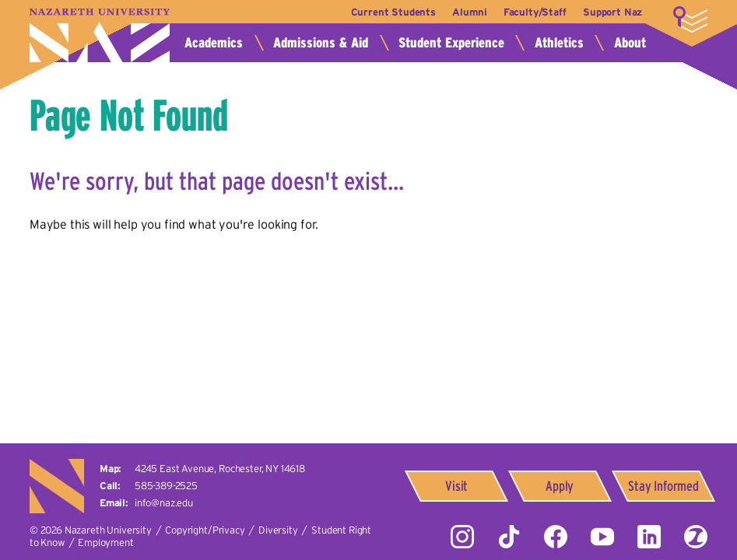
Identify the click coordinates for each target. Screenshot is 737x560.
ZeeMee (696, 537)
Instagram (462, 537)
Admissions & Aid (321, 43)
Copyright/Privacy (205, 530)
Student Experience (451, 43)
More (690, 19)
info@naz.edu (164, 503)
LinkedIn (649, 537)
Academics (214, 43)
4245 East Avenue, (220, 469)
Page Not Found (129, 115)
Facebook (556, 537)
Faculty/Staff (533, 12)
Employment (105, 542)
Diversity (278, 530)
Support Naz (612, 12)
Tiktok (509, 537)
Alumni (466, 12)
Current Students (389, 12)
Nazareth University (100, 35)
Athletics (559, 43)
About (630, 43)
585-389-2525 (166, 486)
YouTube (602, 537)
